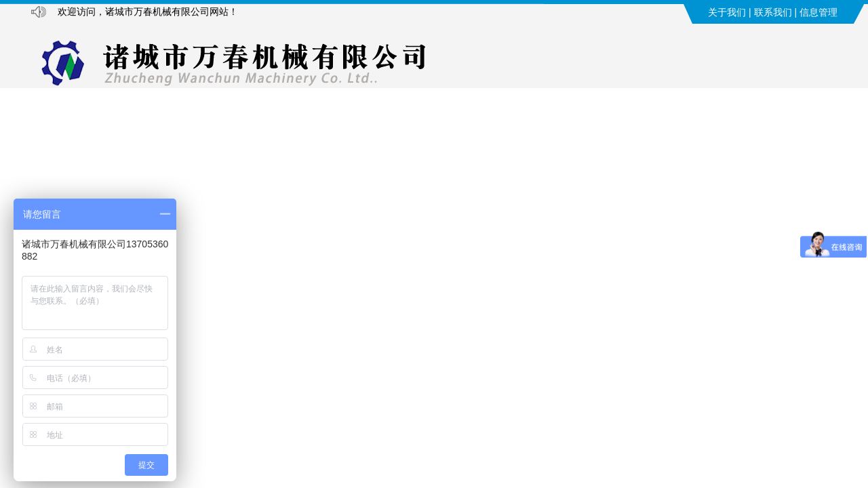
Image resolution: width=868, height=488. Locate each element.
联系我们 (773, 13)
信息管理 (818, 13)
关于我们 (727, 13)
